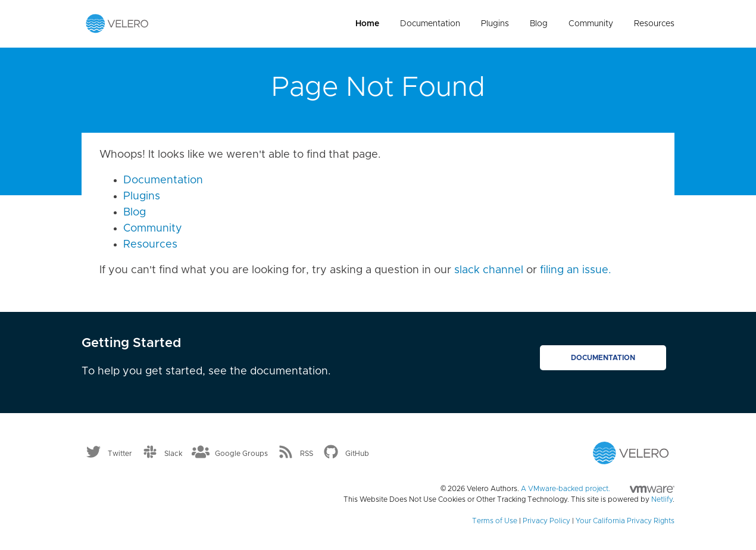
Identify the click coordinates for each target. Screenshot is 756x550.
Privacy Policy (546, 521)
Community (591, 24)
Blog (539, 24)
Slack (174, 454)
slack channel (489, 270)
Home (367, 24)
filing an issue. (576, 270)
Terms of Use (495, 521)
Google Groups (241, 454)
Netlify (662, 499)
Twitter (120, 454)
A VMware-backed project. (598, 489)
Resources (654, 24)
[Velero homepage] (117, 23)
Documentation (430, 24)
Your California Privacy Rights (625, 521)
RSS (307, 454)
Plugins (495, 24)
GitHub (357, 454)
